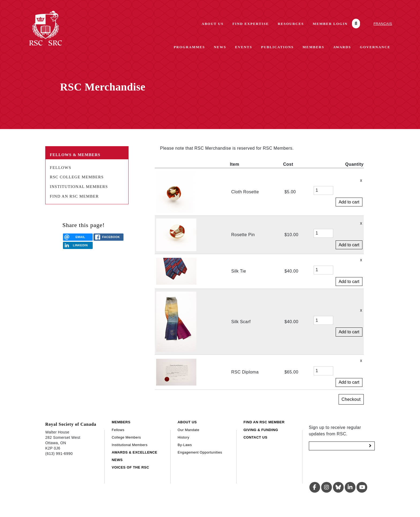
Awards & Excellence (134, 452)
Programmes (189, 47)
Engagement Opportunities (200, 452)
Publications (277, 47)
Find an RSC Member (74, 196)
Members (314, 47)
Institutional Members (79, 187)
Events (243, 47)
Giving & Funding (261, 430)
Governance (375, 47)
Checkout (351, 399)
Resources (291, 24)
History (183, 437)
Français (383, 24)
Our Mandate (188, 430)
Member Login (330, 24)
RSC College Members (77, 177)
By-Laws (185, 445)
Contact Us (255, 437)
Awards (342, 47)
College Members (126, 437)
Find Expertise (251, 24)
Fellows (61, 168)
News (220, 47)
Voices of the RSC (130, 467)
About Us (213, 24)
